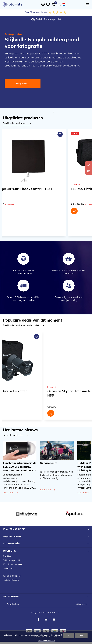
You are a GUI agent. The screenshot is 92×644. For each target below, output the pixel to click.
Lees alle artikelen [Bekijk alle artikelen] (13, 435)
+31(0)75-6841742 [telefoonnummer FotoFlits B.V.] (12, 576)
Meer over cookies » (47, 641)
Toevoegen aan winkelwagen (68, 211)
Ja (68, 636)
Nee (81, 636)
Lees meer (9, 493)
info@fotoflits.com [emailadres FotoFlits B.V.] (11, 580)
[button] (87, 4)
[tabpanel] (17, 124)
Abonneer (82, 604)
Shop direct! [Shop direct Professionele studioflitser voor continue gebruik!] (23, 84)
